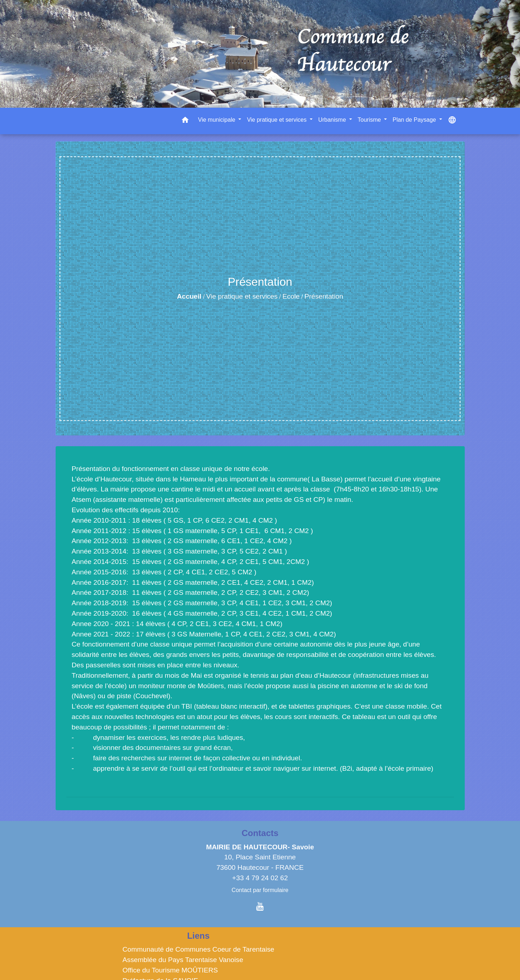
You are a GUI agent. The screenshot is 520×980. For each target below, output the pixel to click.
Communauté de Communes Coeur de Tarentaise (198, 949)
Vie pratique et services (242, 296)
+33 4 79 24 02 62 (260, 878)
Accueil (189, 296)
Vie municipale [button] (217, 120)
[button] (185, 121)
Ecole (291, 296)
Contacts (260, 833)
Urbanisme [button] (333, 120)
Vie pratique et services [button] (277, 120)
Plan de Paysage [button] (415, 120)
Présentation (324, 296)
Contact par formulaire (260, 890)
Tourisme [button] (370, 120)
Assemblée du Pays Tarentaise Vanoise (183, 960)
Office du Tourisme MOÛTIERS (170, 970)
